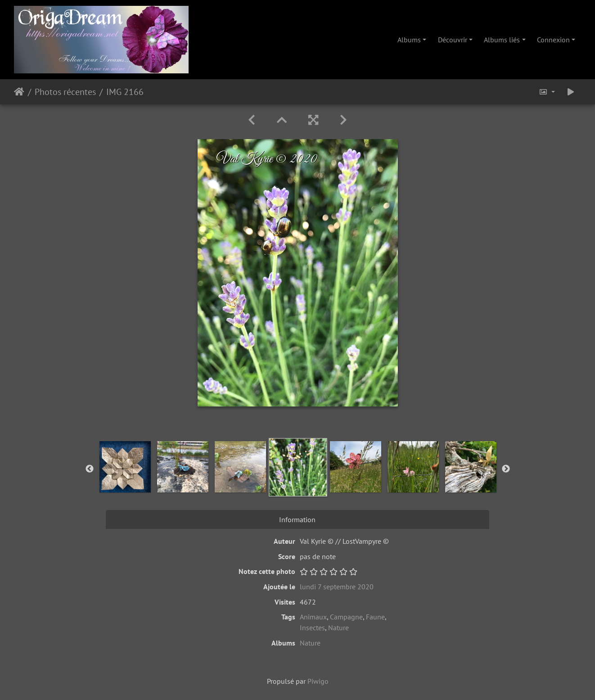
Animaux (313, 617)
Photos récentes (65, 92)
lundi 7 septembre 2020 (337, 587)
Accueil (19, 92)
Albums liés (502, 40)
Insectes (312, 628)
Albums (409, 40)
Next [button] (506, 469)
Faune (375, 617)
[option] (125, 467)
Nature (338, 628)
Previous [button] (90, 469)
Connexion (553, 40)
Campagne (346, 617)
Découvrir (453, 40)
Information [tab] (297, 519)
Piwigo (318, 681)
